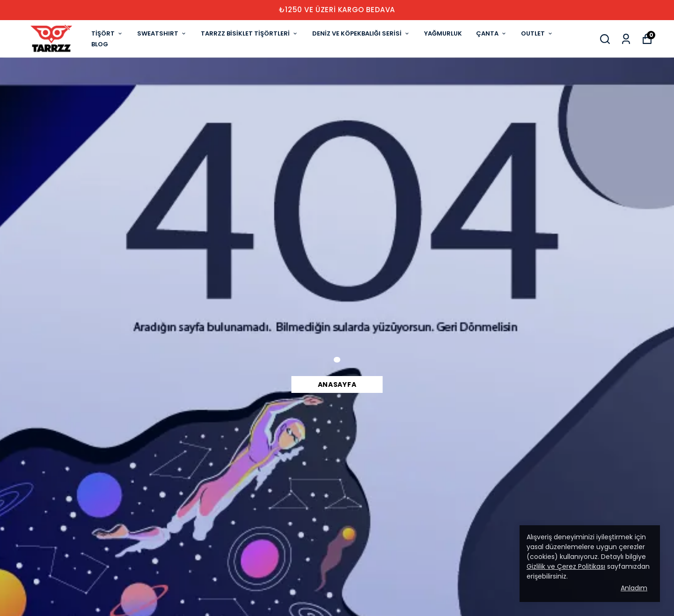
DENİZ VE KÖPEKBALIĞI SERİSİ (361, 33)
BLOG (100, 44)
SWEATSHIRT (162, 33)
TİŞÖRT (107, 33)
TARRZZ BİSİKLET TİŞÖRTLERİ (249, 33)
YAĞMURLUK (443, 33)
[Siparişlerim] (626, 39)
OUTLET (537, 33)
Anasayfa (337, 384)
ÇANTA (491, 33)
